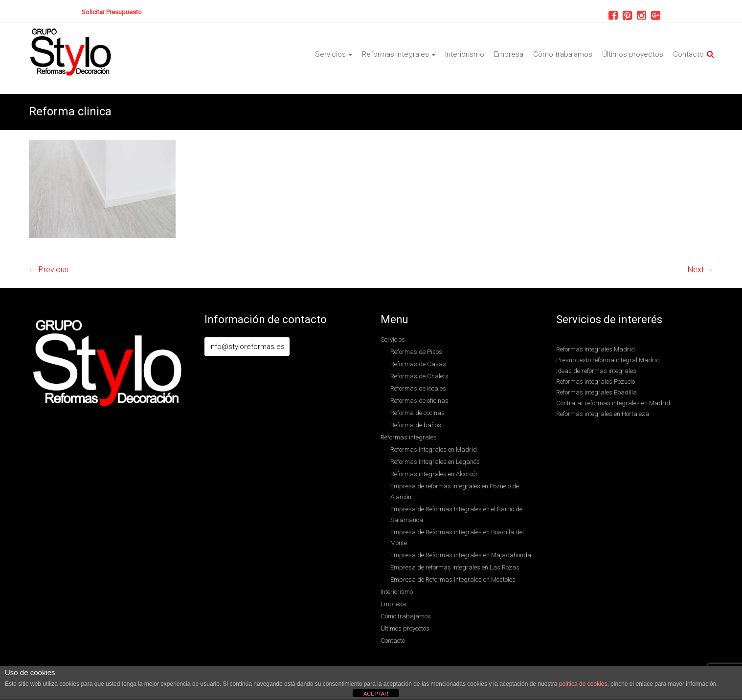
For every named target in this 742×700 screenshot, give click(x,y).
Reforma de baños (416, 425)
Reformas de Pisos (416, 352)
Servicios (330, 54)
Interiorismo (465, 54)
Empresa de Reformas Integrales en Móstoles (453, 580)
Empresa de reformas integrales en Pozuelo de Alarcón (455, 492)
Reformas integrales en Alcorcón (435, 474)
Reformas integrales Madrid (596, 349)
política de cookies (583, 684)
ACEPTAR (376, 694)
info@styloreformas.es (247, 347)
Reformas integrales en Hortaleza (603, 414)
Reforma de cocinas (417, 413)
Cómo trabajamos (563, 54)
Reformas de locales (418, 388)
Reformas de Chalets (419, 376)
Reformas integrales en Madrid (434, 449)
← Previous (49, 270)
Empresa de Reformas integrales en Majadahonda (461, 555)
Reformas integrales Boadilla (596, 392)
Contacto (688, 54)
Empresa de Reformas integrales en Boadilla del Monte (457, 537)
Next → (701, 270)
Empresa (509, 54)
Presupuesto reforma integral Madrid (608, 360)
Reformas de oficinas (419, 401)
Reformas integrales (395, 54)
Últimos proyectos (633, 54)
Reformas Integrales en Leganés (435, 462)
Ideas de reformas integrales (596, 371)
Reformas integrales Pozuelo (596, 382)
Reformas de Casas (418, 364)
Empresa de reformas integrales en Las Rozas (455, 567)
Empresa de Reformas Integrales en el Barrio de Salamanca (456, 514)
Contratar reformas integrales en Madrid (613, 403)
